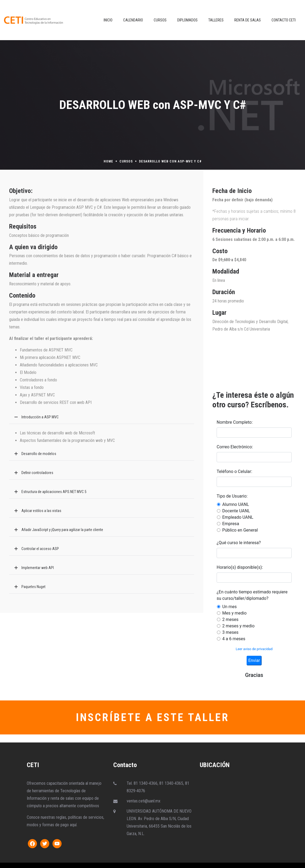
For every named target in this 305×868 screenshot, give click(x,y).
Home (108, 161)
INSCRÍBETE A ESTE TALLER (152, 717)
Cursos (126, 161)
